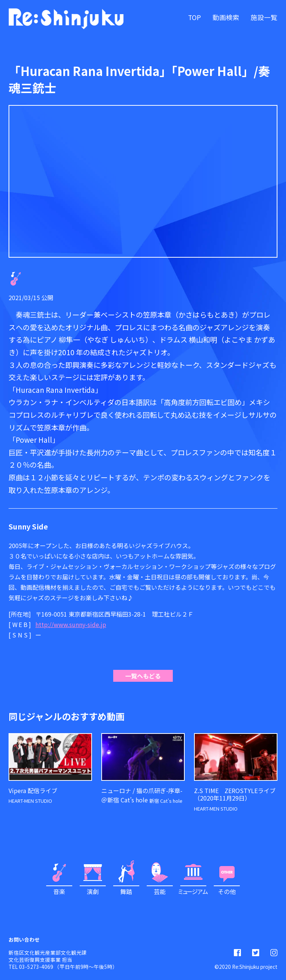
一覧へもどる (143, 676)
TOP (195, 17)
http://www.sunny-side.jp (71, 624)
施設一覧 (264, 17)
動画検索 (226, 17)
